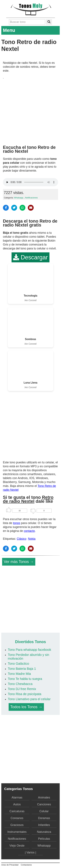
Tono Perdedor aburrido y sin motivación (28, 657)
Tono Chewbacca (20, 684)
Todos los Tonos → (26, 707)
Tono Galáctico (18, 664)
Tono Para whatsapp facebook (29, 650)
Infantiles (44, 825)
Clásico (22, 539)
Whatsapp (19, 198)
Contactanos (26, 865)
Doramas (44, 818)
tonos (17, 523)
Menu (30, 30)
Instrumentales (17, 832)
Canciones (44, 804)
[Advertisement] (30, 111)
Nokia (32, 539)
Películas (44, 839)
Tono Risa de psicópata (25, 694)
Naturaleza (44, 832)
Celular (44, 811)
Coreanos (17, 818)
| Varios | (30, 852)
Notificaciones (31, 198)
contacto (29, 531)
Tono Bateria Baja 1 (22, 669)
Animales (44, 798)
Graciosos (17, 825)
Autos (17, 804)
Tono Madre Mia (19, 674)
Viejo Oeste (17, 846)
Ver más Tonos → (19, 562)
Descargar (30, 257)
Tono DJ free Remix (22, 689)
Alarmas (17, 798)
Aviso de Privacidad (10, 865)
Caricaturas (17, 811)
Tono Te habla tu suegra (25, 679)
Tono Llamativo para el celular (29, 699)
